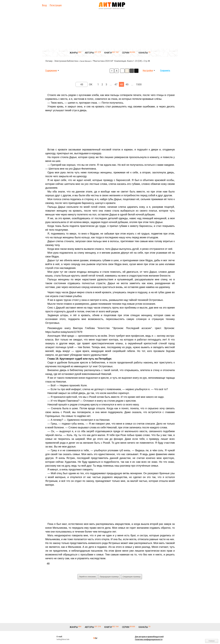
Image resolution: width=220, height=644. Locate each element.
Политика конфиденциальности (149, 639)
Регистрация (56, 5)
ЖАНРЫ (74, 53)
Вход (44, 5)
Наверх (212, 641)
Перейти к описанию (87, 577)
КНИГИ (108, 53)
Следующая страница (132, 577)
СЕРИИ (126, 53)
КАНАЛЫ (143, 53)
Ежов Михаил (85, 61)
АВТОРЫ (89, 53)
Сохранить (165, 70)
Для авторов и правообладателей (149, 637)
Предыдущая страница (109, 577)
